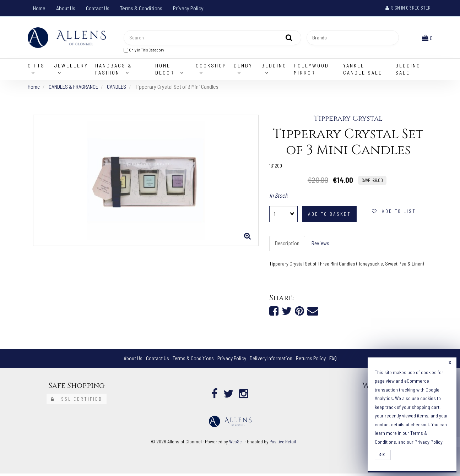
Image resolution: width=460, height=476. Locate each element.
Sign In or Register (408, 8)
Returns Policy (313, 360)
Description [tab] (288, 245)
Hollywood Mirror (311, 70)
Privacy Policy (188, 8)
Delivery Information (272, 360)
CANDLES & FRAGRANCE (75, 88)
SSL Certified (77, 401)
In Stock (278, 197)
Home (39, 8)
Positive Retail (283, 444)
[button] (428, 38)
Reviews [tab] (321, 245)
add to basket (329, 216)
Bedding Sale (408, 70)
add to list (394, 213)
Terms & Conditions (141, 8)
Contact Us (98, 8)
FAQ (336, 360)
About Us (66, 8)
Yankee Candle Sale (363, 70)
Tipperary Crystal (348, 120)
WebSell (236, 444)
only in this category (144, 51)
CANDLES (119, 88)
